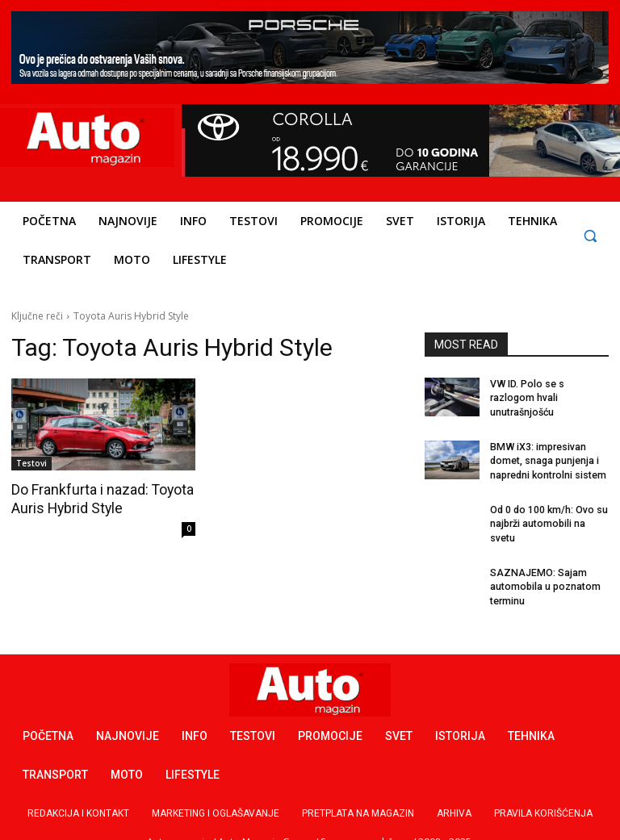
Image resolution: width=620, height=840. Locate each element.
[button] (590, 235)
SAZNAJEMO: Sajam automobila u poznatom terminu (544, 576)
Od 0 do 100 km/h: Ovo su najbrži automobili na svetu (548, 514)
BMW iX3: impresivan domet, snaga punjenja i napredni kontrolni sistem (547, 453)
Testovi (31, 463)
